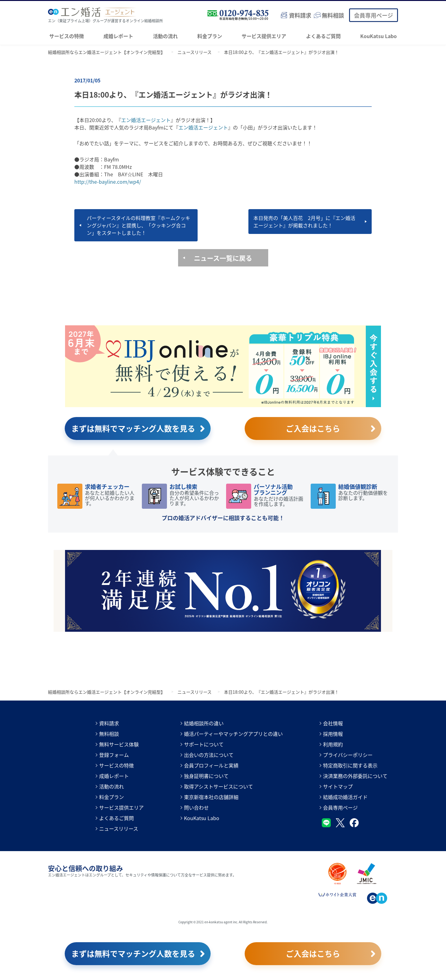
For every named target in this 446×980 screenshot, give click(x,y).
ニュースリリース (119, 828)
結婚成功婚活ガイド (345, 797)
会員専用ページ (374, 15)
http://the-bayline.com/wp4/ (108, 182)
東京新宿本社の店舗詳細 (211, 797)
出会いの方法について (209, 755)
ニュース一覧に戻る (223, 258)
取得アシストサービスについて (219, 786)
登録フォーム (114, 755)
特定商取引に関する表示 (350, 765)
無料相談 (109, 734)
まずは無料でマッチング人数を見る (133, 428)
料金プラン (210, 36)
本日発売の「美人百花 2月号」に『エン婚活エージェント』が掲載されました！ (304, 222)
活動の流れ (165, 36)
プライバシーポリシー (348, 755)
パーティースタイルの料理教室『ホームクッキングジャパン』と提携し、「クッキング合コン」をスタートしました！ (138, 225)
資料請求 (109, 723)
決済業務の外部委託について (355, 776)
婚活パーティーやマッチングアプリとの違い (233, 734)
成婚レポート (118, 36)
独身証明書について (206, 776)
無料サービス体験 (119, 744)
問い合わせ (196, 807)
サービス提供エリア (264, 36)
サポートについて (204, 744)
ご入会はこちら (313, 428)
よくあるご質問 (323, 36)
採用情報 (333, 734)
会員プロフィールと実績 (211, 765)
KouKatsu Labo (378, 36)
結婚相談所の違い (204, 723)
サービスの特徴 (67, 36)
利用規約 (333, 744)
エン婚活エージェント (146, 120)
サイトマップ (338, 786)
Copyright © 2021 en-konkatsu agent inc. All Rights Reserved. (223, 922)
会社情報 (333, 723)
